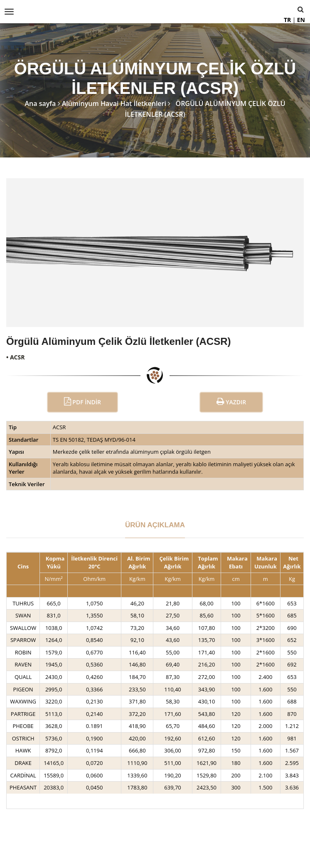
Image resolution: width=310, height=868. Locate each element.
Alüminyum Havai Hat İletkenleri (114, 103)
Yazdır (231, 402)
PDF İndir (82, 402)
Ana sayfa (40, 103)
